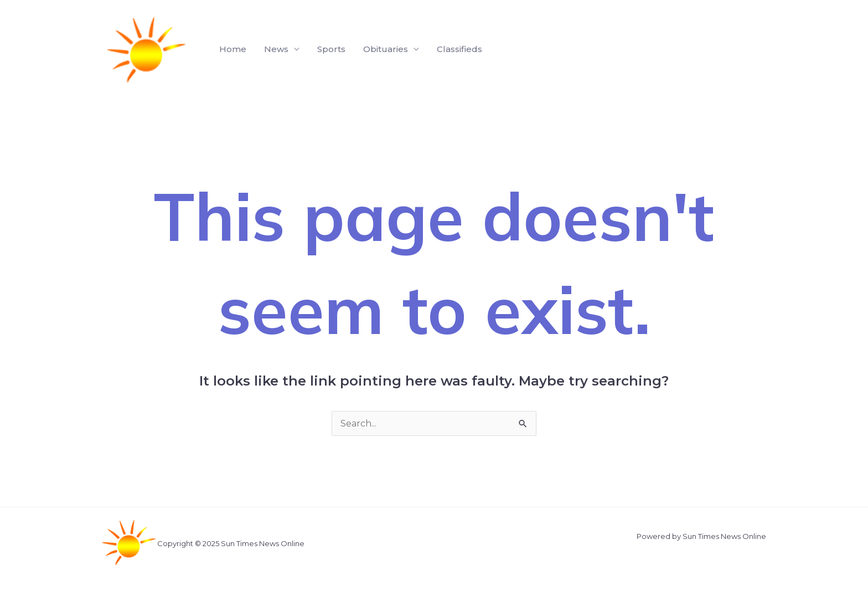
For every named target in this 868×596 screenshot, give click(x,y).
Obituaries (386, 49)
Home (233, 49)
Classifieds (459, 49)
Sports (331, 49)
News (276, 49)
